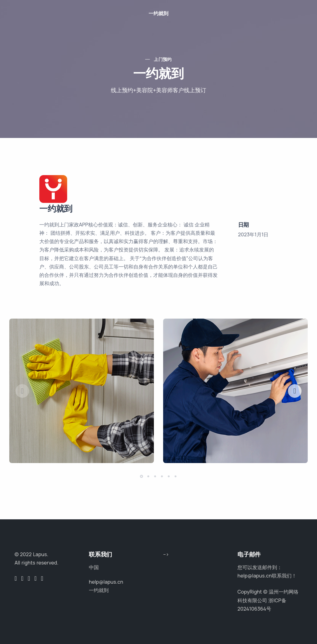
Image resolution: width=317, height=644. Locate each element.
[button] (295, 391)
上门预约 (163, 59)
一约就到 (158, 13)
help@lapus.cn (106, 582)
